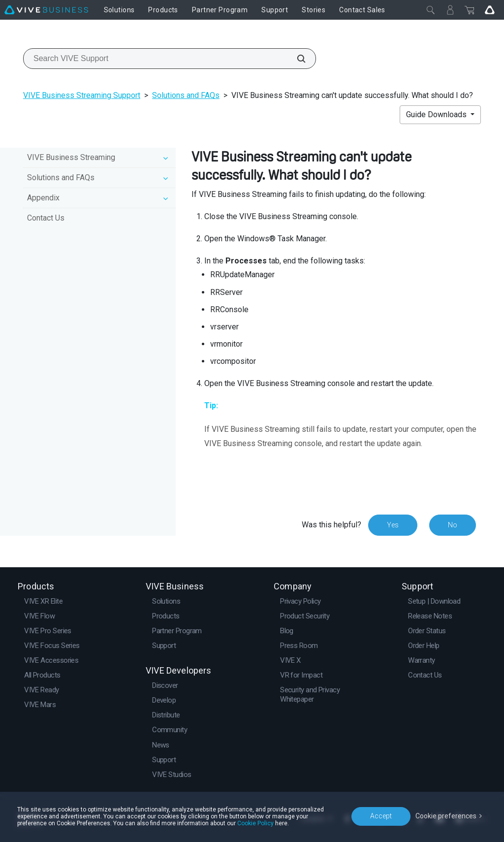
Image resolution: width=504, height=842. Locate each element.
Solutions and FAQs (186, 95)
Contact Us (46, 218)
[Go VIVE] (490, 10)
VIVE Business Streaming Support (82, 95)
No (453, 525)
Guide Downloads (437, 114)
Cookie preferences (446, 816)
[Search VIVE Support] (296, 59)
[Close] (431, 10)
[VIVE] (46, 10)
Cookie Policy (255, 823)
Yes (393, 525)
